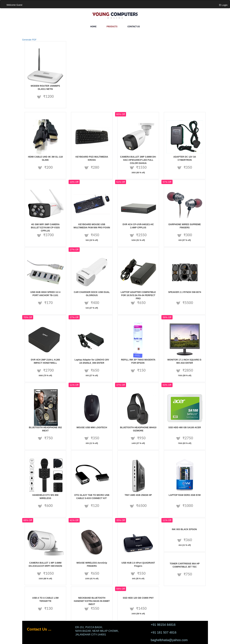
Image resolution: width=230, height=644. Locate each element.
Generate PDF (29, 40)
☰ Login (223, 5)
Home (93, 27)
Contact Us (134, 27)
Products (112, 27)
